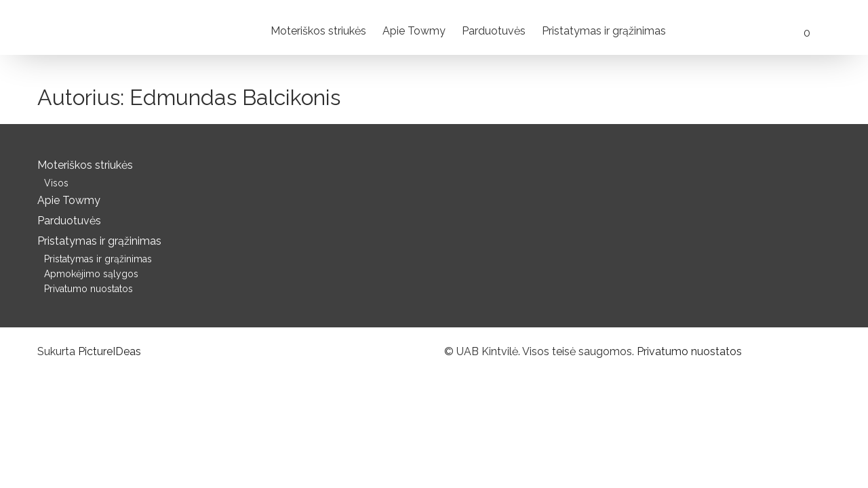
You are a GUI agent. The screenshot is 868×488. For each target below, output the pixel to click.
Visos (56, 183)
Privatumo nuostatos (88, 289)
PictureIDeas (110, 351)
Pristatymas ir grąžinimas (604, 31)
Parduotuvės (494, 31)
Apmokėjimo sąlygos (91, 274)
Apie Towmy (414, 31)
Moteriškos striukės (318, 31)
